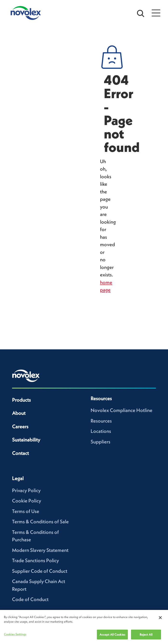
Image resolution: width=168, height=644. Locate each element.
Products (21, 400)
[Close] (160, 620)
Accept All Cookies (112, 636)
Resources (101, 421)
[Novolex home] (26, 376)
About (19, 413)
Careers (20, 426)
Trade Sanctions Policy (35, 560)
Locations (101, 431)
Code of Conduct (30, 599)
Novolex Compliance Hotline (121, 410)
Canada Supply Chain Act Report (39, 585)
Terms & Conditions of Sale (40, 522)
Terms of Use (26, 511)
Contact (20, 453)
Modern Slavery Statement (40, 550)
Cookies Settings (15, 636)
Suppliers (100, 442)
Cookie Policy (27, 501)
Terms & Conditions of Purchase (35, 536)
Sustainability (26, 440)
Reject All (146, 636)
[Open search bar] (141, 13)
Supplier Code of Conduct (40, 571)
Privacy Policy (26, 490)
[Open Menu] (156, 13)
